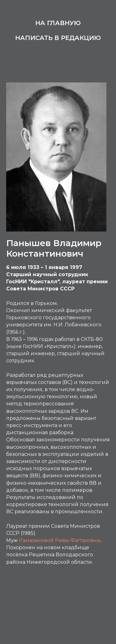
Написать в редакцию (58, 38)
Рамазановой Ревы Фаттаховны (60, 540)
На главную (58, 23)
